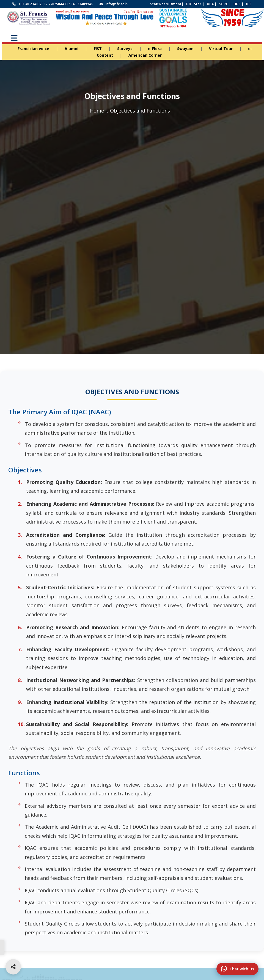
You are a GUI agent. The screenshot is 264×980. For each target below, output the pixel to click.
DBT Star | (195, 4)
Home (97, 111)
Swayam (185, 49)
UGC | (238, 4)
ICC (249, 4)
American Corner (145, 55)
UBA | (212, 4)
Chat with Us (233, 966)
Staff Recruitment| (167, 4)
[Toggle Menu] (14, 38)
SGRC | (225, 4)
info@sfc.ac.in (117, 4)
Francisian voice (33, 49)
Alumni (71, 49)
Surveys (125, 49)
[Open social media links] (13, 967)
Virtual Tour (221, 49)
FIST (98, 49)
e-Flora (155, 49)
